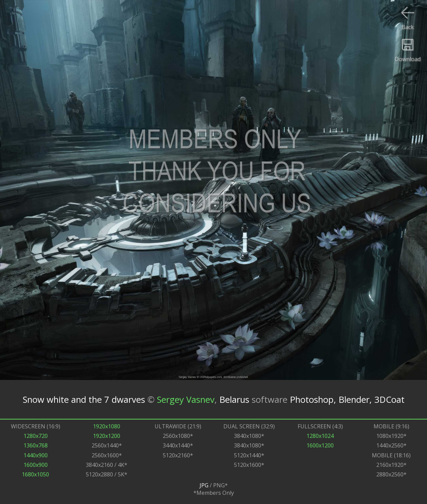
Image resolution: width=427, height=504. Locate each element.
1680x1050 (35, 474)
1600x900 (36, 465)
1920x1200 (107, 436)
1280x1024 (320, 436)
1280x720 (36, 436)
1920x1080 (107, 426)
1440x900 (36, 455)
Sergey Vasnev (186, 399)
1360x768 (36, 445)
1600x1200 (320, 445)
